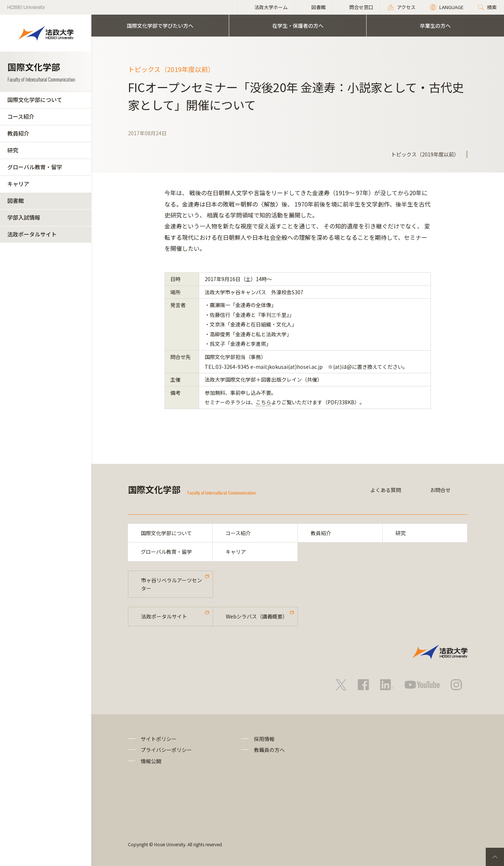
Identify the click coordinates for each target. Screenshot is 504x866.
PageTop (495, 857)
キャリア (18, 184)
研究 (13, 150)
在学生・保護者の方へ (298, 26)
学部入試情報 (24, 217)
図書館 (16, 201)
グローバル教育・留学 (35, 167)
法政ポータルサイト (32, 234)
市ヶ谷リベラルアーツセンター (172, 584)
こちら (264, 402)
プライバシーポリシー (166, 750)
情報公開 (151, 761)
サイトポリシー (159, 739)
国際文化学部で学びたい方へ (160, 26)
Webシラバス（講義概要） (257, 616)
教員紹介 (18, 133)
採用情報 (264, 739)
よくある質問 (386, 490)
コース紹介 (21, 116)
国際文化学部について (35, 100)
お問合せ (440, 490)
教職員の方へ (269, 750)
